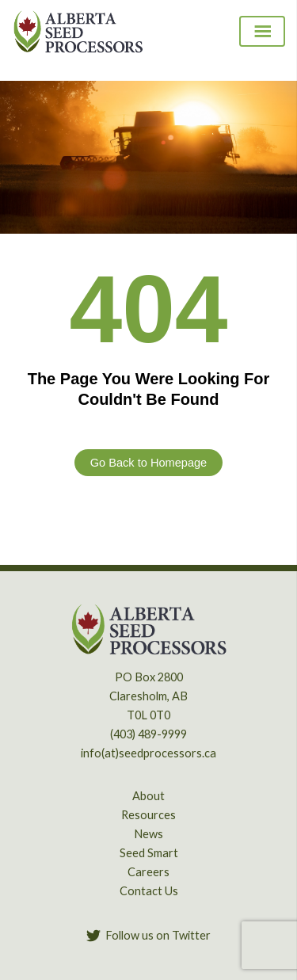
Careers (148, 872)
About (148, 796)
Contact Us (149, 891)
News (148, 834)
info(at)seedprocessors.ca (148, 753)
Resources (148, 815)
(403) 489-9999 (148, 734)
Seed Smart (149, 853)
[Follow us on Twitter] (148, 936)
